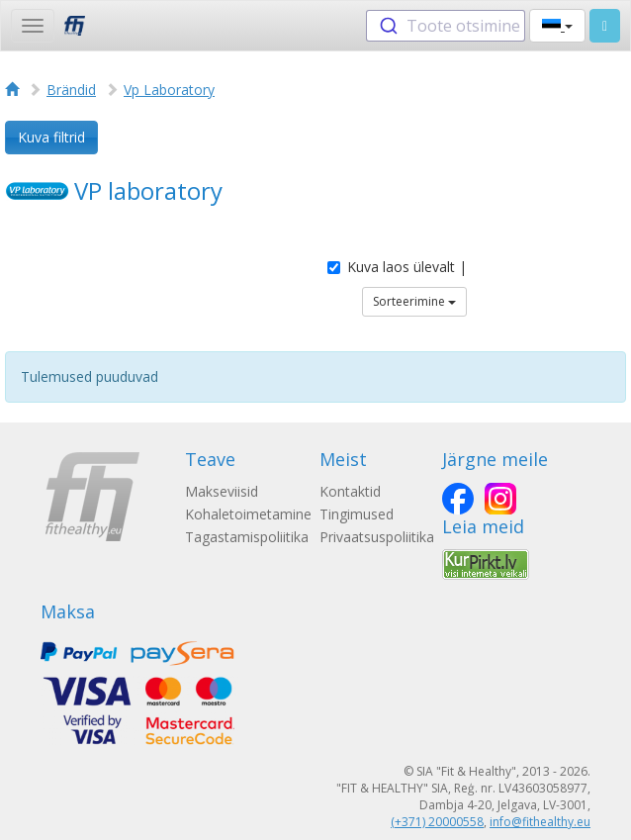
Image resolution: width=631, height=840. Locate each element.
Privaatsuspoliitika (377, 537)
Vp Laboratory (169, 90)
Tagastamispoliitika (247, 537)
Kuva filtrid (51, 137)
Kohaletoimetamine (248, 514)
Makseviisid (222, 491)
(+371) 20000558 (437, 822)
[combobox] (446, 26)
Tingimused (357, 514)
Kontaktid (350, 491)
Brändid (71, 90)
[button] (557, 26)
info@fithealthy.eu (540, 822)
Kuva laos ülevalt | (397, 267)
